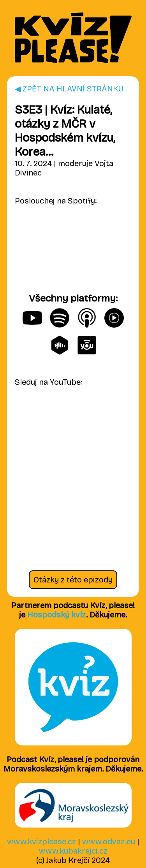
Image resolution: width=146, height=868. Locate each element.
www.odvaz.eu (109, 842)
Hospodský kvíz (57, 615)
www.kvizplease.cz (41, 842)
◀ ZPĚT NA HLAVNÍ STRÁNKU (69, 89)
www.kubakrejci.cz (73, 851)
